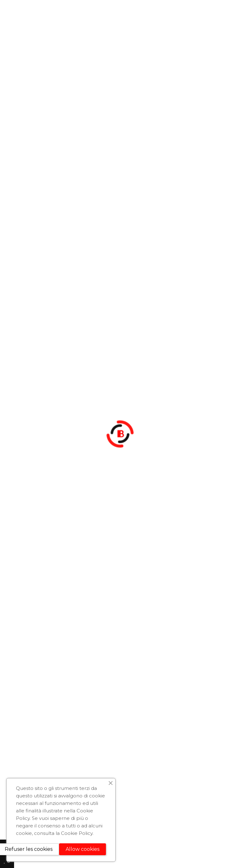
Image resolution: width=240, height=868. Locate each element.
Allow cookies (82, 849)
